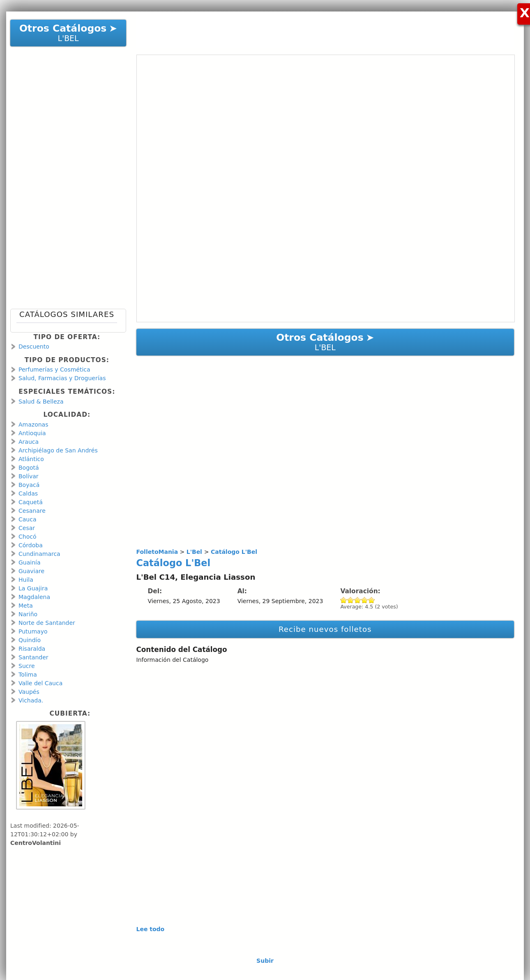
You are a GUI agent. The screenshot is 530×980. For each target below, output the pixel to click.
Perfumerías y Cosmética (54, 370)
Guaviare (31, 571)
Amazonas (33, 425)
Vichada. (31, 700)
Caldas (28, 493)
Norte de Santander (47, 623)
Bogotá (29, 468)
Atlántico (31, 459)
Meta (26, 606)
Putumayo (33, 631)
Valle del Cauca (40, 683)
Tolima (28, 675)
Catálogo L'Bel (174, 563)
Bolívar (29, 476)
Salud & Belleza (41, 402)
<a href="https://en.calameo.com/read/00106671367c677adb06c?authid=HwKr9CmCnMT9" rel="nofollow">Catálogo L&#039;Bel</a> (326, 188)
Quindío (30, 640)
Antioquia (32, 433)
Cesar (27, 528)
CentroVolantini (36, 843)
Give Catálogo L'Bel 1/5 (344, 600)
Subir (265, 961)
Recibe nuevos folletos (325, 629)
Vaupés (29, 692)
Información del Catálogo (173, 660)
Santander (33, 657)
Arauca (29, 442)
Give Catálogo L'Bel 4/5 (365, 600)
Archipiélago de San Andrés (58, 450)
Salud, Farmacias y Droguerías (62, 378)
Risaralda (32, 649)
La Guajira (33, 588)
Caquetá (31, 502)
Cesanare (32, 511)
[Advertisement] (321, 30)
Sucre (27, 666)
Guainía (30, 562)
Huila (26, 580)
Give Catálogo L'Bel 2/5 (351, 600)
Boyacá (29, 485)
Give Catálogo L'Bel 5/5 (372, 600)
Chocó (27, 537)
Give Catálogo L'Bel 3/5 (358, 600)
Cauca (28, 519)
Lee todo (151, 929)
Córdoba (31, 545)
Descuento (34, 347)
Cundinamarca (39, 554)
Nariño (28, 614)
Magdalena (34, 597)
